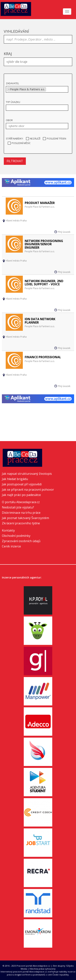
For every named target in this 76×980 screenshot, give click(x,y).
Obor (9, 120)
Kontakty (8, 530)
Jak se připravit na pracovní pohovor (28, 490)
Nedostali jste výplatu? (18, 507)
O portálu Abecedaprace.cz (21, 502)
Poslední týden (55, 139)
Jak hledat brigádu (15, 479)
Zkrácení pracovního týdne (21, 523)
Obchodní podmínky (16, 536)
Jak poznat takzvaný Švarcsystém (25, 518)
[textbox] (39, 61)
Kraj (8, 54)
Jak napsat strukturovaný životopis (27, 474)
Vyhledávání (16, 31)
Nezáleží (33, 139)
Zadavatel (12, 83)
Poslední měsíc (19, 143)
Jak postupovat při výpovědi (22, 484)
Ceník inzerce (11, 546)
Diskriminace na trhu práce (21, 513)
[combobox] (38, 62)
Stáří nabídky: (15, 139)
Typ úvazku (13, 102)
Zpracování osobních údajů (21, 541)
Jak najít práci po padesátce (21, 495)
